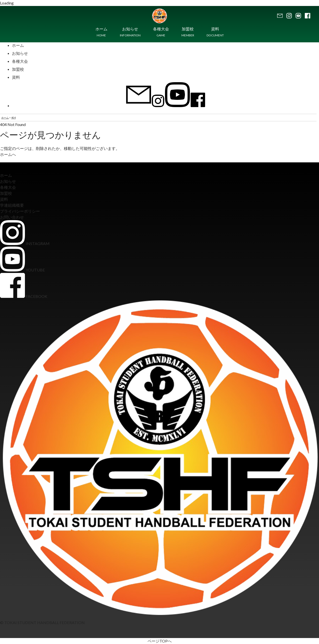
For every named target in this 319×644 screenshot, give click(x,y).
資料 (16, 77)
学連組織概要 (12, 205)
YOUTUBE (22, 270)
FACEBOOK (24, 296)
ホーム (18, 45)
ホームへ (8, 154)
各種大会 (20, 61)
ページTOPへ (160, 641)
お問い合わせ (12, 217)
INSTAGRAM (25, 243)
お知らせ (20, 53)
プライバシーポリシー (20, 211)
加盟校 (18, 69)
